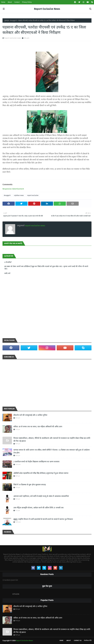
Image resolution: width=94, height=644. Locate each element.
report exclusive (33, 195)
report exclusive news (13, 38)
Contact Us (78, 641)
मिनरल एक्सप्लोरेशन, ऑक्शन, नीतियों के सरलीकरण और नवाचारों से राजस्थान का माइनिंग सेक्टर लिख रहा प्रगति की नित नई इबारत (52, 440)
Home (3, 2)
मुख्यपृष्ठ (7, 20)
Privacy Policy (27, 2)
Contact (17, 2)
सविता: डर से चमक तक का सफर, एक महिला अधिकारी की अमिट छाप (38, 427)
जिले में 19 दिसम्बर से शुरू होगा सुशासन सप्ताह (30, 485)
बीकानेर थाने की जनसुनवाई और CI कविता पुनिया (30, 415)
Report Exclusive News (47, 9)
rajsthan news (19, 195)
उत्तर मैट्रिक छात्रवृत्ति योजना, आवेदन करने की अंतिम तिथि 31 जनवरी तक (39, 508)
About (10, 2)
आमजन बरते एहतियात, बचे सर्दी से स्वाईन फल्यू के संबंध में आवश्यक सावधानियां (41, 496)
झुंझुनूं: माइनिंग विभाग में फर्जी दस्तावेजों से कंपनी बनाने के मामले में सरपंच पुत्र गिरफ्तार (43, 519)
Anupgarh (14, 20)
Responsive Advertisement (13, 189)
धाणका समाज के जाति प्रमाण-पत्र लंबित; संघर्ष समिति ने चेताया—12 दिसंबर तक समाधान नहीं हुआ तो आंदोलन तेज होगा (52, 451)
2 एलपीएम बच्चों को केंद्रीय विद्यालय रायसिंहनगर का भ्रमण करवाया (36, 462)
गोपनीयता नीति (88, 641)
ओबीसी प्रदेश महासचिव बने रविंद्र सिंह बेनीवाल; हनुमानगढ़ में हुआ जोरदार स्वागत (41, 473)
